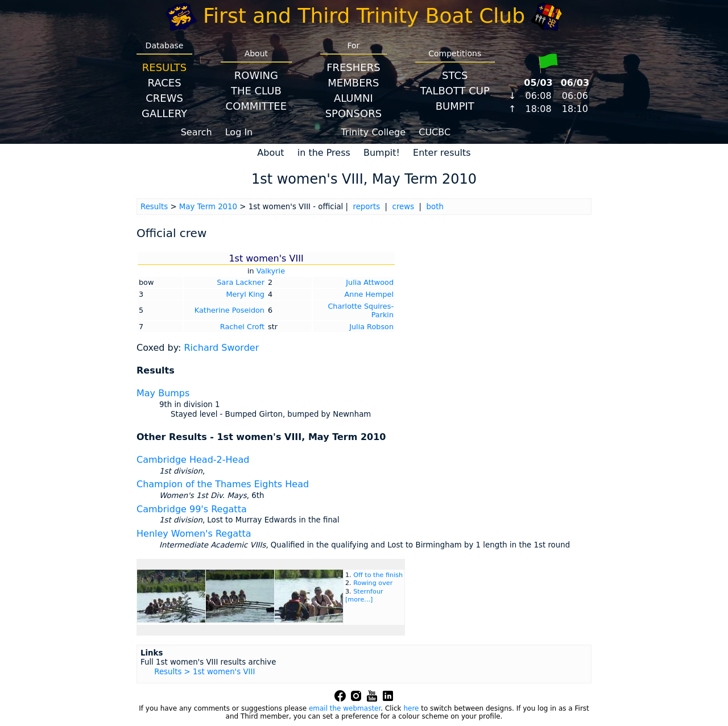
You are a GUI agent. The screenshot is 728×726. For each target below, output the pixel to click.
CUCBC (435, 132)
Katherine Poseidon (229, 310)
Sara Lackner (241, 282)
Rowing (256, 75)
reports (366, 207)
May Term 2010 (208, 207)
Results (164, 67)
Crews (164, 98)
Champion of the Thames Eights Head (223, 484)
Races (164, 83)
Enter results (442, 153)
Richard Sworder (221, 348)
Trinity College (374, 132)
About (270, 153)
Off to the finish (378, 575)
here (411, 708)
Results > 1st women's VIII (204, 672)
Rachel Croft (242, 327)
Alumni (353, 98)
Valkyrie (271, 271)
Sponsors (353, 113)
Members (353, 83)
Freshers (353, 67)
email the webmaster (345, 708)
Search (197, 132)
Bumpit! (382, 153)
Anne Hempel (369, 294)
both (435, 207)
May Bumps (163, 393)
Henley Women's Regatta (194, 534)
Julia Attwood (370, 282)
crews (404, 207)
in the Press (324, 153)
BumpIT (455, 106)
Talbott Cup (455, 91)
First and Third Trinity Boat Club (364, 16)
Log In (239, 132)
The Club (256, 91)
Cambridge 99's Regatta (192, 509)
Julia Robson (371, 327)
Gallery (164, 113)
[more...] (359, 600)
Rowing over (373, 583)
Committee (257, 106)
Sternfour (368, 592)
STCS (455, 75)
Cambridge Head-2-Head (193, 460)
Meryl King (245, 294)
